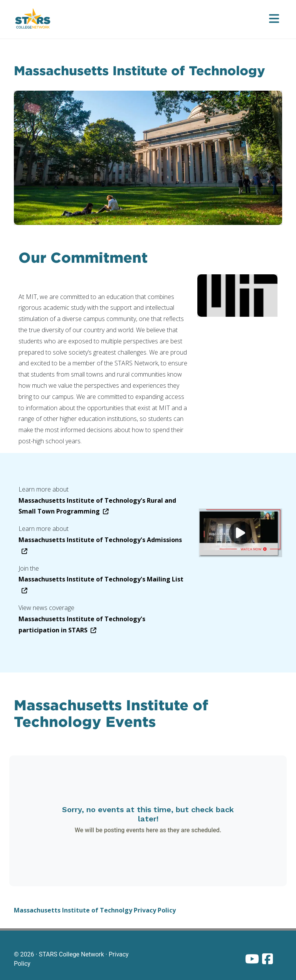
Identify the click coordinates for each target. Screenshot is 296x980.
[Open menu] (274, 19)
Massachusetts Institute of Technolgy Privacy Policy (95, 910)
